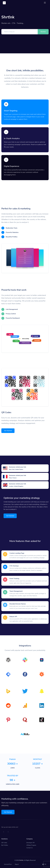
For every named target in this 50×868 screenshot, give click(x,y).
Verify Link (25, 864)
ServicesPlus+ (8, 864)
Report (17, 864)
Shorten (43, 32)
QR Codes (4, 843)
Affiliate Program (31, 845)
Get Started (8, 431)
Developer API (30, 843)
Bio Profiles (5, 845)
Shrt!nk (21, 860)
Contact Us (30, 848)
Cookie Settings (35, 864)
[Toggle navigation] (45, 3)
